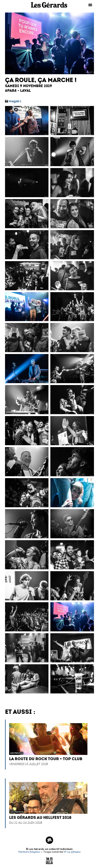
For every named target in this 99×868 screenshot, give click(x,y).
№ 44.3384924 (72, 852)
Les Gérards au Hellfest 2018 (40, 817)
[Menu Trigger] (90, 5)
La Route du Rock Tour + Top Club (46, 759)
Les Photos (17, 753)
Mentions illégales (29, 852)
